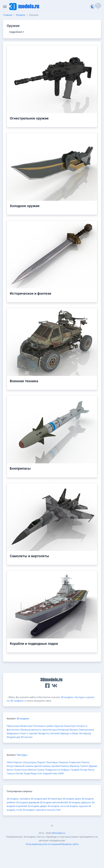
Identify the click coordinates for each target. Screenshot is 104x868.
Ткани (17, 770)
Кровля (56, 766)
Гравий (75, 770)
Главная (8, 15)
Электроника (87, 730)
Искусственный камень (20, 766)
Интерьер (63, 730)
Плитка (85, 762)
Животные (26, 726)
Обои (10, 762)
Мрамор (75, 766)
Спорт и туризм (28, 733)
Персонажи (13, 726)
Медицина (13, 733)
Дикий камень (43, 766)
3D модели (67, 697)
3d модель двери (37, 806)
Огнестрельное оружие (29, 118)
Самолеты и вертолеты (29, 556)
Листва (19, 773)
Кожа (25, 770)
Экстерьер (85, 733)
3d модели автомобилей (54, 802)
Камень (65, 766)
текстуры (79, 697)
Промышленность (31, 730)
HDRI (61, 773)
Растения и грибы (43, 726)
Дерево (93, 766)
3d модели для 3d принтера (46, 799)
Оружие (59, 726)
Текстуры (22, 755)
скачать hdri (54, 810)
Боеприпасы (20, 468)
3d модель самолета (34, 810)
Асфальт (66, 770)
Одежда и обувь (69, 733)
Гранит (84, 766)
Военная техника (24, 381)
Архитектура (50, 730)
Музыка (74, 730)
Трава (27, 773)
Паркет (41, 762)
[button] (98, 7)
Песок (91, 770)
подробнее (16, 32)
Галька (11, 773)
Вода (34, 773)
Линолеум (52, 762)
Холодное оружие (25, 206)
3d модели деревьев (28, 802)
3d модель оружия (77, 806)
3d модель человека (18, 799)
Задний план (50, 773)
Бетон (10, 770)
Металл (32, 770)
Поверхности (53, 770)
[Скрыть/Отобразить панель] (5, 7)
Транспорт (70, 726)
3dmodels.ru (58, 833)
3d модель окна (57, 806)
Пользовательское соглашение (44, 844)
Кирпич (18, 762)
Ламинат (64, 762)
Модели (21, 15)
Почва (83, 770)
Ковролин (75, 762)
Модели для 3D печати (20, 737)
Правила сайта (70, 844)
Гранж (41, 770)
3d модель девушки (80, 802)
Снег (40, 773)
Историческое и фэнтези (31, 293)
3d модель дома (72, 799)
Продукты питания (49, 733)
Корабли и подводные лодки (34, 644)
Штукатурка (30, 762)
